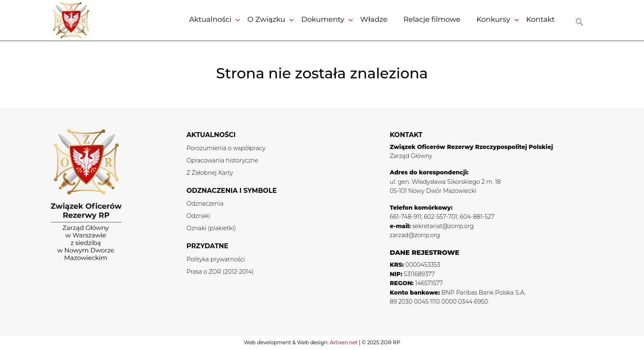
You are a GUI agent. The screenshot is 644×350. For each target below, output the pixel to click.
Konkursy (493, 19)
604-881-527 (477, 217)
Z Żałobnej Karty (210, 173)
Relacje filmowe (432, 19)
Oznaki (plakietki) (211, 228)
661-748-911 (405, 217)
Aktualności (210, 19)
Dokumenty (323, 19)
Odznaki (198, 216)
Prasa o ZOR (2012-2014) (220, 272)
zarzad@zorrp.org (415, 235)
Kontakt (540, 19)
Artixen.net (344, 342)
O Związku (266, 19)
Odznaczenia (205, 204)
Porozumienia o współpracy (226, 148)
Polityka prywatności (216, 259)
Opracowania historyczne (222, 160)
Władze (374, 19)
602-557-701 (440, 217)
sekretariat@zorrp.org (443, 226)
